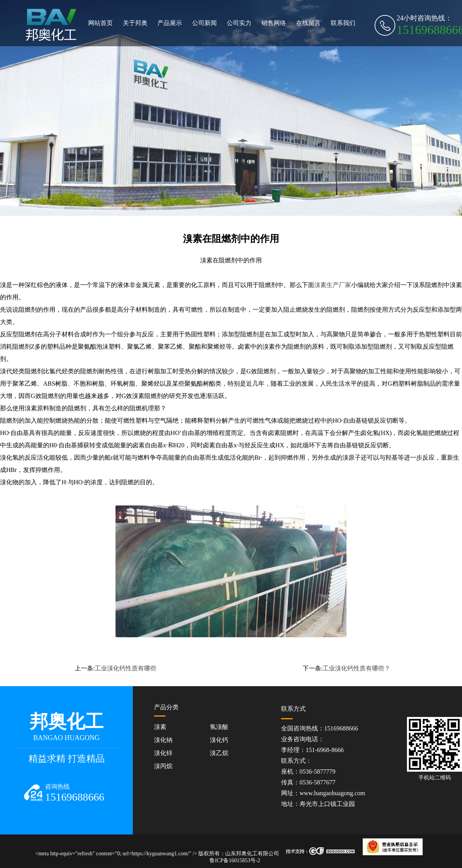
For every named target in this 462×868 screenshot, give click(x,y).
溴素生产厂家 (333, 285)
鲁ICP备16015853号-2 (235, 860)
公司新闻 (204, 23)
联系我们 (343, 23)
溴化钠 (163, 740)
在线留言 (308, 23)
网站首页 (100, 23)
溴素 (160, 727)
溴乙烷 (219, 753)
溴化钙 (219, 740)
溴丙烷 (163, 766)
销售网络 (274, 23)
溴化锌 (163, 753)
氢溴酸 (219, 727)
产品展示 (170, 23)
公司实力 (239, 23)
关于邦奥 (135, 23)
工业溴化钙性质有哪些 (126, 668)
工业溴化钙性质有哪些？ (357, 668)
